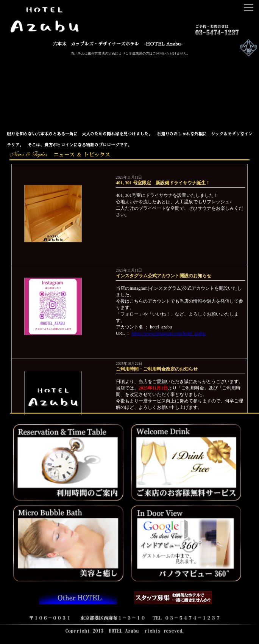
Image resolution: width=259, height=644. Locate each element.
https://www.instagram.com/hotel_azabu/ (169, 333)
